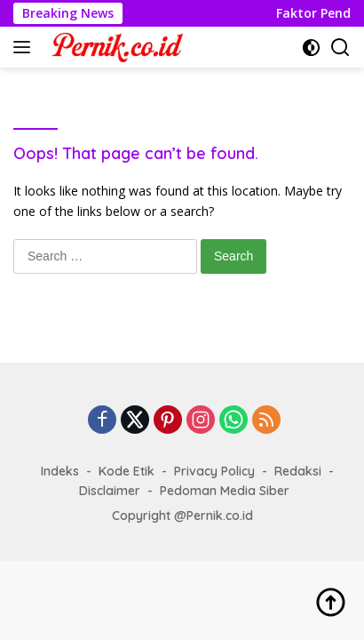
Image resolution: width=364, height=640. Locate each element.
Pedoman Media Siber (225, 491)
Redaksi (298, 471)
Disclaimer (110, 491)
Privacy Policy (214, 471)
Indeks (60, 471)
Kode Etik (127, 471)
